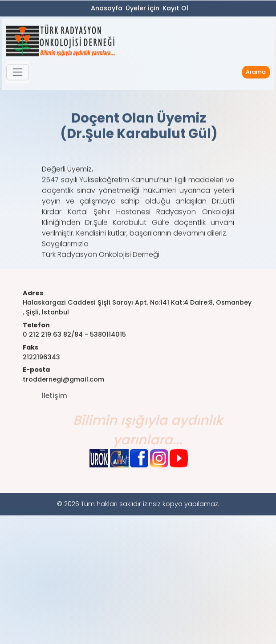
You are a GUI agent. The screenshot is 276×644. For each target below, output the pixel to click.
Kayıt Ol (175, 9)
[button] (18, 77)
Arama (256, 77)
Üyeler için (142, 9)
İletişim (55, 413)
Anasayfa (107, 9)
